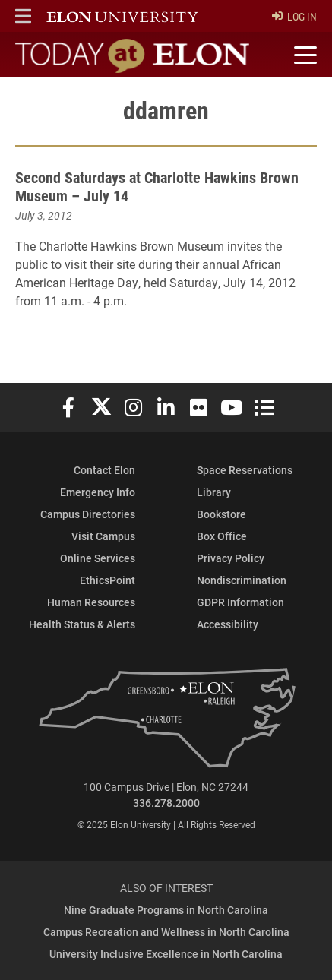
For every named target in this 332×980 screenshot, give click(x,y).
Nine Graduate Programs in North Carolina (166, 910)
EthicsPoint (108, 580)
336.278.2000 (166, 803)
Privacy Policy (231, 558)
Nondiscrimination (242, 580)
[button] (23, 16)
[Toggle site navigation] (303, 55)
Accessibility (228, 624)
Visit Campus (103, 536)
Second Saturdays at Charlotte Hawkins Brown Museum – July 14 (157, 186)
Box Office (222, 536)
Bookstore (221, 514)
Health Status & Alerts (82, 624)
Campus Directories (88, 514)
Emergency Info (98, 492)
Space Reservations (245, 470)
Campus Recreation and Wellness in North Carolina (166, 932)
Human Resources (91, 602)
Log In (294, 16)
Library (214, 492)
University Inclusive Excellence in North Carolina (166, 954)
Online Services (98, 558)
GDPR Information (240, 602)
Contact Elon (104, 470)
